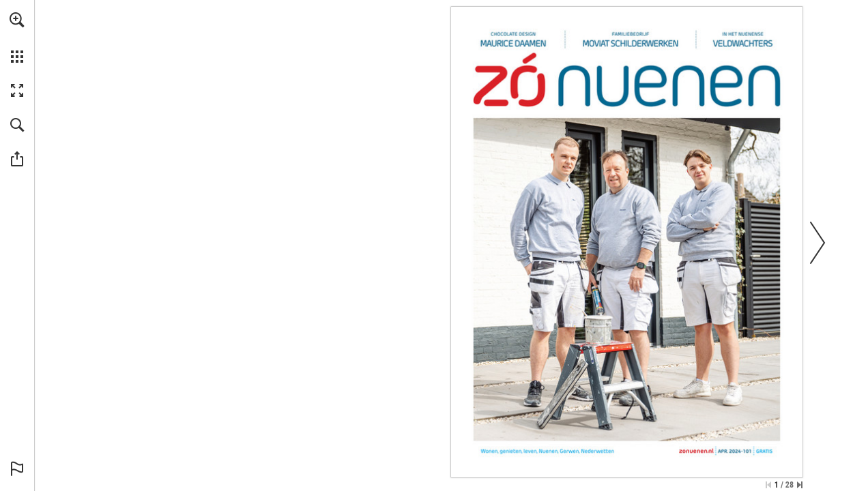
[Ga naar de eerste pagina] (768, 485)
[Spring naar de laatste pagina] (800, 485)
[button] (17, 20)
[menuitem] (17, 38)
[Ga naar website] (696, 451)
